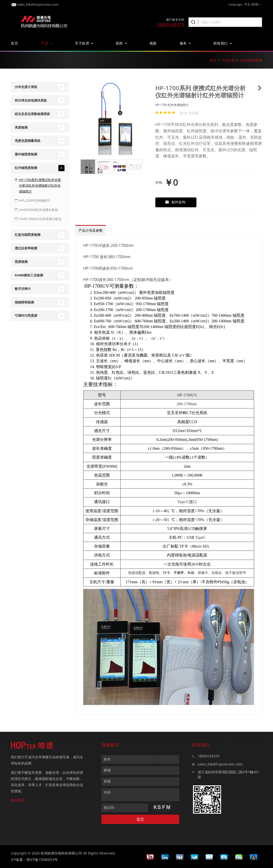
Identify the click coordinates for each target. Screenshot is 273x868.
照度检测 (21, 262)
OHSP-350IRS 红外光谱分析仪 (40, 219)
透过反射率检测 (26, 248)
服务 (185, 43)
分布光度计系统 (26, 87)
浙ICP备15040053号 (42, 860)
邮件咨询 (175, 202)
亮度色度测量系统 (28, 141)
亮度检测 (21, 127)
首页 (14, 43)
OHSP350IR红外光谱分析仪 (39, 210)
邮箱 (107, 770)
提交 (140, 819)
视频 (153, 43)
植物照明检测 (24, 302)
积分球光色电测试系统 (31, 100)
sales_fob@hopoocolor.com (35, 3)
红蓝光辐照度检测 (28, 235)
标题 (107, 781)
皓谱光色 (44, 21)
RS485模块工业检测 (29, 275)
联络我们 (222, 43)
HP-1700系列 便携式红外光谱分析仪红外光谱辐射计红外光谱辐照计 (40, 186)
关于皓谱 (84, 43)
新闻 (121, 43)
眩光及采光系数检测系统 (32, 114)
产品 (46, 43)
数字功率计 (23, 289)
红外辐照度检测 (251, 60)
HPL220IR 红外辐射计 (34, 200)
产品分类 (228, 60)
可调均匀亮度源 (26, 315)
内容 (107, 792)
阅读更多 (18, 800)
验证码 (109, 807)
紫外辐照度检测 (26, 154)
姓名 (107, 759)
